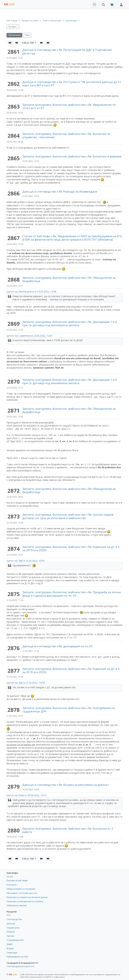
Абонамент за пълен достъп (22, 893)
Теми (27, 35)
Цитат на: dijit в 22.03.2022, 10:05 (26, 561)
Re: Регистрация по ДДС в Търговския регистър (67, 51)
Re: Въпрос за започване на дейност (84, 785)
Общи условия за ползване (21, 889)
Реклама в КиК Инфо (17, 880)
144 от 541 (28, 43)
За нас (10, 876)
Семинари (12, 953)
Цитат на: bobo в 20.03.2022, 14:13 (26, 795)
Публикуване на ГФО (17, 957)
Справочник (13, 928)
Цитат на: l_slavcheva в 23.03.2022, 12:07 (29, 336)
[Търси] (103, 4)
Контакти (12, 885)
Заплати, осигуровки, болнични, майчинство (54, 105)
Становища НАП (15, 940)
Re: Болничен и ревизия (105, 156)
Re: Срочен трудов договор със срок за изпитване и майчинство (68, 516)
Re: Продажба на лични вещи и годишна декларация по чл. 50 (72, 594)
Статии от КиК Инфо (36, 236)
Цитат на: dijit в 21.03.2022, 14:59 (26, 683)
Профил (12, 27)
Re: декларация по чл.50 (76, 646)
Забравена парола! (17, 905)
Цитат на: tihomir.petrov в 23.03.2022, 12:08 (31, 292)
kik (12, 974)
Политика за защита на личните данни (27, 897)
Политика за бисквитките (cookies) (25, 901)
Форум (10, 948)
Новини (11, 932)
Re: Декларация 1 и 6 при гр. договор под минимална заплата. (70, 323)
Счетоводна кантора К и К (20, 966)
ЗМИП (10, 944)
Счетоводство (14, 919)
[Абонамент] (112, 4)
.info (9, 4)
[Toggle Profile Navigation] (121, 4)
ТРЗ (8, 915)
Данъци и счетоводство (39, 50)
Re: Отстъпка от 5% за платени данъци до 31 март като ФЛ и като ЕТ (72, 84)
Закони (10, 936)
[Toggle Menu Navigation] (94, 4)
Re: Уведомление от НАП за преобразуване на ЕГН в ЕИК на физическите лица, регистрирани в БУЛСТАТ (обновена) (72, 238)
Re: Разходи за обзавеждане (78, 191)
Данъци (11, 923)
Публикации (14, 35)
